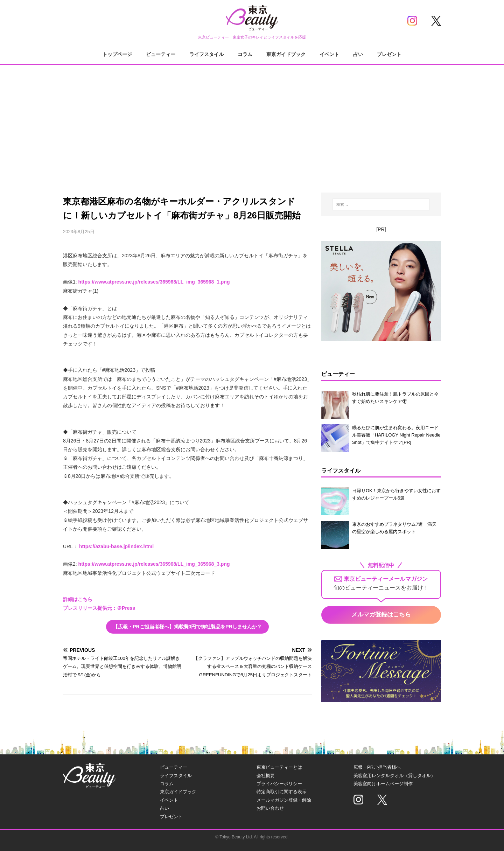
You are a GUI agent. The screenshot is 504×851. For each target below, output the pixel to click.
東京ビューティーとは (279, 767)
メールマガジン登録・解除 (284, 800)
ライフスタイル (206, 54)
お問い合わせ (270, 808)
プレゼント (389, 54)
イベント (329, 54)
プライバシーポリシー (279, 784)
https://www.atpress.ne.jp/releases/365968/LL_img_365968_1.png (154, 282)
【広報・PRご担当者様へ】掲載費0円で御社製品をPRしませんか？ (187, 627)
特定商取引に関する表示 (282, 792)
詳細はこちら (78, 599)
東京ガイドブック (286, 54)
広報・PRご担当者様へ (377, 767)
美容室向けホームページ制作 (383, 784)
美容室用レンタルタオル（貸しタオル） (394, 776)
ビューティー (161, 54)
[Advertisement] (252, 123)
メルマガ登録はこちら (381, 615)
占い (358, 54)
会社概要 (266, 776)
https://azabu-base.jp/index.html (116, 546)
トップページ (117, 54)
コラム (245, 54)
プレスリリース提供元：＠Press (99, 608)
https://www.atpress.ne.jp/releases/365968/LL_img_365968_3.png (154, 564)
